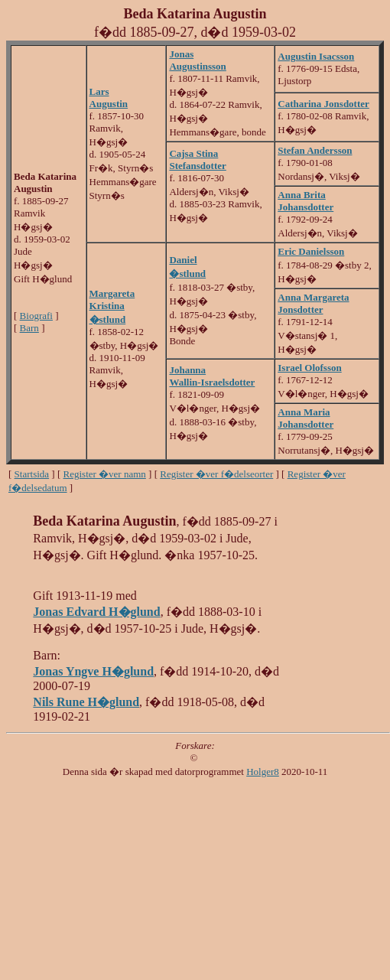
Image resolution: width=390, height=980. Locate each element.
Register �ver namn (105, 474)
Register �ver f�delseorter (216, 474)
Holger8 (263, 772)
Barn (29, 328)
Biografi (36, 316)
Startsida (32, 474)
